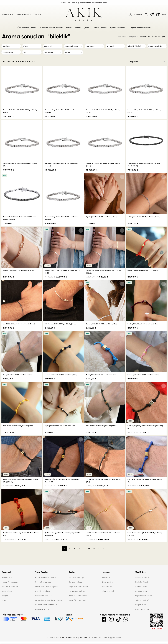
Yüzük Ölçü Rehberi (77, 594)
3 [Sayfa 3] (74, 551)
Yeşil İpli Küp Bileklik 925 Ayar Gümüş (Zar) (104, 428)
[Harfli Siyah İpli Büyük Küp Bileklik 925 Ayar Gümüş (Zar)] (146, 405)
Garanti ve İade (75, 585)
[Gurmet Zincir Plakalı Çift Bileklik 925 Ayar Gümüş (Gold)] (63, 247)
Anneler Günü (141, 589)
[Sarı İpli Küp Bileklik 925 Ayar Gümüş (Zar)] (22, 405)
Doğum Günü (141, 607)
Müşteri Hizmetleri (10, 589)
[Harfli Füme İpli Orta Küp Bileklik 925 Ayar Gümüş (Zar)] (105, 459)
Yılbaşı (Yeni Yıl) (142, 603)
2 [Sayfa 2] (69, 551)
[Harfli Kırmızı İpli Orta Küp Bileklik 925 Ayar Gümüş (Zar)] (22, 512)
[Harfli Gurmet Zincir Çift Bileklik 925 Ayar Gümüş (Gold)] (105, 512)
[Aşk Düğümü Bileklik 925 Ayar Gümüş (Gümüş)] (146, 194)
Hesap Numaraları (10, 585)
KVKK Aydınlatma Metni (46, 580)
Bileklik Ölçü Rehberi (78, 598)
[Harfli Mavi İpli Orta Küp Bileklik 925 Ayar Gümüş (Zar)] (146, 459)
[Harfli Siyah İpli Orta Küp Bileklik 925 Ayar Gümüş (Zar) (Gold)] (63, 459)
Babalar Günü (141, 594)
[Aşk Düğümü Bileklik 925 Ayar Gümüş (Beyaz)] (63, 301)
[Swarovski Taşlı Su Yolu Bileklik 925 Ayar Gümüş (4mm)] (22, 140)
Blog (4, 603)
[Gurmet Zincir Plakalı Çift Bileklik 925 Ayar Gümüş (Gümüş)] (105, 247)
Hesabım (106, 580)
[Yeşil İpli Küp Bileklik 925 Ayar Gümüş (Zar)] (105, 405)
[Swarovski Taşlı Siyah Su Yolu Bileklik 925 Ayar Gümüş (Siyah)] (146, 140)
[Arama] (146, 15)
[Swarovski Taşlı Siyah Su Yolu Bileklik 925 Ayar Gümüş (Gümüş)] (22, 194)
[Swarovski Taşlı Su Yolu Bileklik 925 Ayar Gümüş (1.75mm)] (63, 194)
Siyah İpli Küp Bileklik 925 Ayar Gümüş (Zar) (63, 428)
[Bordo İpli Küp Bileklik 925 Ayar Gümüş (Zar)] (146, 301)
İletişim (5, 598)
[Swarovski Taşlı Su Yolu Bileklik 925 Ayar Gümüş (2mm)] (22, 87)
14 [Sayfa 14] (99, 551)
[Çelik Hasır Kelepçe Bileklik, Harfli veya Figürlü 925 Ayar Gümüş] (63, 512)
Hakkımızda (7, 580)
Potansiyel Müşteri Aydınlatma (49, 603)
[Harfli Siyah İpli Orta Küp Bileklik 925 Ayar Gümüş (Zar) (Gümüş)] (22, 459)
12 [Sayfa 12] (89, 551)
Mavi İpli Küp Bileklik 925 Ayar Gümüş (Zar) (104, 375)
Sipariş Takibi (108, 594)
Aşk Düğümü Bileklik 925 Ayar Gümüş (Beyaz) (63, 324)
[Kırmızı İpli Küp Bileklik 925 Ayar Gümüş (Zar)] (146, 247)
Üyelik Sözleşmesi (43, 585)
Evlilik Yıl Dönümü (143, 612)
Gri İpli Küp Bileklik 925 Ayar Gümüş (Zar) (20, 375)
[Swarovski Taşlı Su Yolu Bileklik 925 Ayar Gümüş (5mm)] (105, 140)
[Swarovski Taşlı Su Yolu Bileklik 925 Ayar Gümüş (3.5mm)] (146, 87)
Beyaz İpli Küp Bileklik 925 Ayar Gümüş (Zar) (104, 324)
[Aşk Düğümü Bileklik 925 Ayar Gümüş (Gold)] (105, 194)
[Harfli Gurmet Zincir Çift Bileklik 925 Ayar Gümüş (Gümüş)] (146, 512)
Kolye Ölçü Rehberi (77, 603)
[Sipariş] (147, 62)
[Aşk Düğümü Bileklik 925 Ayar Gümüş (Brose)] (22, 301)
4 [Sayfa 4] (79, 551)
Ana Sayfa (122, 36)
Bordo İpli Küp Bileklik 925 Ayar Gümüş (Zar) (145, 324)
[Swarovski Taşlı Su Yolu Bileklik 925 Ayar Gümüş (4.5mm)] (63, 140)
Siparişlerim (107, 585)
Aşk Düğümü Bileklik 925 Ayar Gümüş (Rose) (21, 270)
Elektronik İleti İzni (44, 598)
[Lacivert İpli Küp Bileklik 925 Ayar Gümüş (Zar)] (63, 352)
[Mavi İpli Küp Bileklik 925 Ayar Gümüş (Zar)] (105, 352)
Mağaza (133, 36)
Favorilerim (107, 589)
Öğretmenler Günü (144, 598)
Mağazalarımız (8, 594)
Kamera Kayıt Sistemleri (46, 607)
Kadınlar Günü (142, 585)
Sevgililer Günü (142, 580)
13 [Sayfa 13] (94, 551)
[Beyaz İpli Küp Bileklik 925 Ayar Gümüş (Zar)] (105, 301)
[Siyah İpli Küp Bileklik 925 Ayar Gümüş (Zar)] (63, 405)
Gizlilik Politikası (43, 594)
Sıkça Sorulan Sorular (78, 589)
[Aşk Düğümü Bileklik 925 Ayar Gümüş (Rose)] (22, 247)
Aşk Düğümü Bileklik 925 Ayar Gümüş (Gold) (104, 217)
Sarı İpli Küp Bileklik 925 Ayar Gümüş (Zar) (21, 428)
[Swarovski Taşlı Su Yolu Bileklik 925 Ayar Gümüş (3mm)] (105, 87)
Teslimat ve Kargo (76, 580)
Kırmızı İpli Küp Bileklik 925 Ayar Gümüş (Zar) (146, 270)
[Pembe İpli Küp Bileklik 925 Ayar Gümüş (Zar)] (146, 352)
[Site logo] (84, 14)
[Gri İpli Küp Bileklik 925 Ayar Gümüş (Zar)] (22, 352)
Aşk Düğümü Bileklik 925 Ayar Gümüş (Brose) (22, 324)
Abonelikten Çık (42, 612)
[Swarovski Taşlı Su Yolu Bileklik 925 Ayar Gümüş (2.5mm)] (63, 87)
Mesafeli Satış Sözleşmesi (47, 589)
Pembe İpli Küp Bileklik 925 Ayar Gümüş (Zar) (146, 375)
